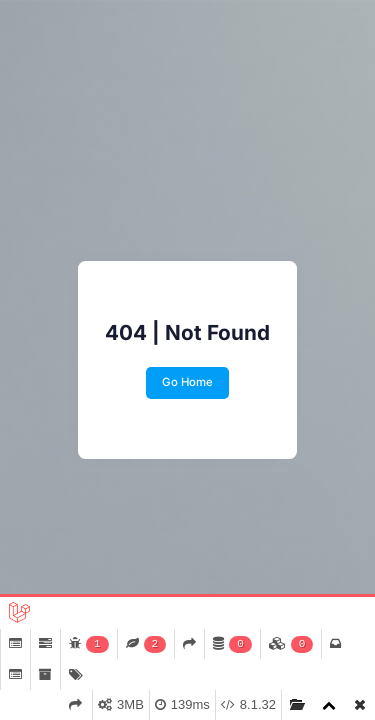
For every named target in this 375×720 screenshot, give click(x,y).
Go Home (187, 382)
